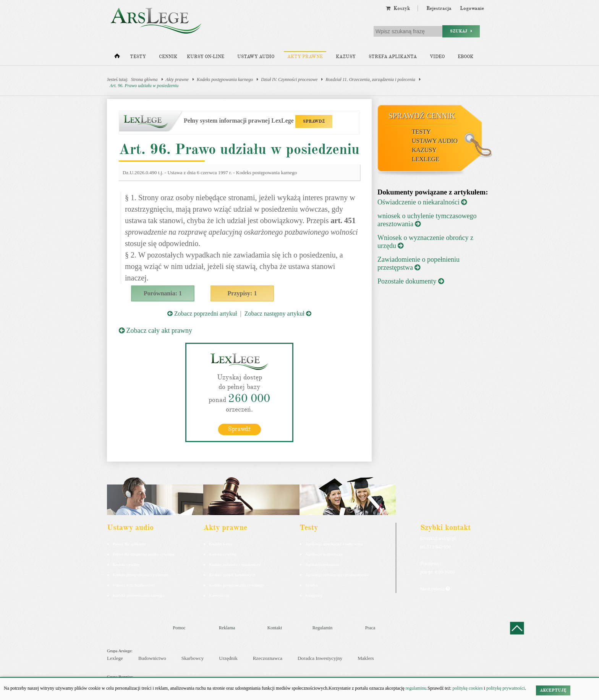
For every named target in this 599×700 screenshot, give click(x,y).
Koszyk (398, 8)
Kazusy (346, 57)
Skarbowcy (193, 658)
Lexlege (115, 658)
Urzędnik (228, 658)
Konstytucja (219, 595)
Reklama (227, 628)
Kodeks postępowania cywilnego (140, 575)
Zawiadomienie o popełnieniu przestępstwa (418, 263)
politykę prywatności (506, 688)
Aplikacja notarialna (322, 564)
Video (437, 57)
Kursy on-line (206, 57)
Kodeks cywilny (126, 564)
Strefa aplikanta (393, 57)
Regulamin (323, 628)
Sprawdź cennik (422, 116)
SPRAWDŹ (314, 121)
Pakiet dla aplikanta (129, 544)
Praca (370, 628)
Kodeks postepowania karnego (138, 595)
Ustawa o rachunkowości (134, 585)
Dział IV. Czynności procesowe (289, 79)
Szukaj (461, 31)
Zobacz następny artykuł (278, 314)
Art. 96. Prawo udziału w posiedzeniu (144, 86)
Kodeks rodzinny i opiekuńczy (235, 564)
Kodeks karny (221, 544)
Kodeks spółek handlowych (232, 575)
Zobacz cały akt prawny (155, 331)
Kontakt (275, 628)
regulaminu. (416, 688)
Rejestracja (439, 8)
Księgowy (314, 595)
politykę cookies (468, 688)
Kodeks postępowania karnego (225, 79)
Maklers (366, 658)
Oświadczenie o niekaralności (422, 202)
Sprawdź (239, 429)
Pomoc (179, 628)
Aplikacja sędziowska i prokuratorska (337, 575)
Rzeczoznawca (268, 658)
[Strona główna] (117, 58)
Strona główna (144, 79)
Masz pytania (435, 589)
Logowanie (472, 8)
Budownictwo (152, 658)
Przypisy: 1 (242, 293)
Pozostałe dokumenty (411, 281)
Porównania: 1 (163, 293)
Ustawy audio (256, 57)
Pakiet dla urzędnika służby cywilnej (144, 554)
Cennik (168, 57)
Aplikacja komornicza (324, 554)
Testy (138, 57)
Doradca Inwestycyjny (320, 658)
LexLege (426, 159)
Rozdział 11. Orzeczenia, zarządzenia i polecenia (370, 79)
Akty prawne (305, 57)
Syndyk (312, 585)
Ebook (465, 57)
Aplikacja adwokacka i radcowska (334, 544)
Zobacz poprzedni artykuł (202, 314)
